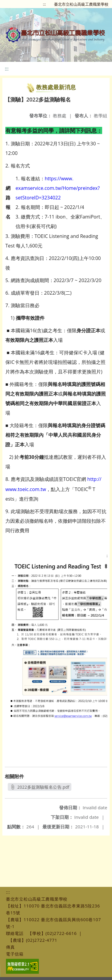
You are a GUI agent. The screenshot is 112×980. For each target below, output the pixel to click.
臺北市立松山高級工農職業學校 (81, 4)
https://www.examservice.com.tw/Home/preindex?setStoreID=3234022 (58, 188)
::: (45, 4)
